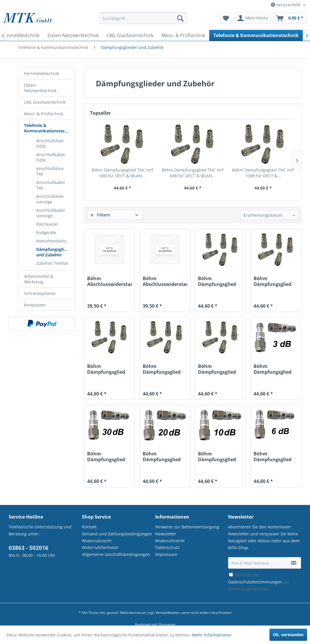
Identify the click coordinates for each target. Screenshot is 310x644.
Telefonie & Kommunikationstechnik (48, 128)
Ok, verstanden (288, 635)
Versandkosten (167, 613)
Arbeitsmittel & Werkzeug (39, 279)
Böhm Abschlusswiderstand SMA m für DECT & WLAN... (109, 281)
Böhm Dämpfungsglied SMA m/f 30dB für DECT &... (107, 457)
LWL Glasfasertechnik (45, 102)
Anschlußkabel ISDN (51, 157)
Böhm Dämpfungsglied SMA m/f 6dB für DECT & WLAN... (273, 457)
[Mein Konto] (253, 18)
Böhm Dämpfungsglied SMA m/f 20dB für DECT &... (163, 457)
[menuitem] (143, 21)
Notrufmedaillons (53, 241)
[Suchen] (180, 18)
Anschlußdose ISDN (50, 143)
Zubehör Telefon (52, 263)
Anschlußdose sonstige (50, 199)
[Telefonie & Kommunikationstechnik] (256, 35)
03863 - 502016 (29, 548)
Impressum (166, 554)
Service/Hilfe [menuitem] (286, 5)
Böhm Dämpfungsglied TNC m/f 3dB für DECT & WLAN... (122, 173)
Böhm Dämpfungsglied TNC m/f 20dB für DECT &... (273, 281)
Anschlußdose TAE (50, 171)
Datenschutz (167, 547)
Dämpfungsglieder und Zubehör (54, 252)
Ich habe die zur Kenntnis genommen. (259, 582)
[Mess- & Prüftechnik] (183, 35)
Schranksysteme (40, 293)
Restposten (35, 305)
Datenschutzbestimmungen (255, 582)
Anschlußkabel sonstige (51, 213)
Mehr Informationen (212, 635)
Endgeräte (46, 232)
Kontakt (89, 527)
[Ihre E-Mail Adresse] (257, 563)
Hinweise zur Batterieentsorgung (187, 527)
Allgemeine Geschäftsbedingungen (116, 554)
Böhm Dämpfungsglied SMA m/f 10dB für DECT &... (218, 457)
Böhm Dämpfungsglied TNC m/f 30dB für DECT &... (218, 281)
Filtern (100, 215)
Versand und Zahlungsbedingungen (117, 534)
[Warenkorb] (290, 18)
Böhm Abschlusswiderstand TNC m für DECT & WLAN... (165, 281)
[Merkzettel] (226, 18)
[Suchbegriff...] (143, 18)
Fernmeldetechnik (42, 73)
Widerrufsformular (100, 547)
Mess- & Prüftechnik (44, 114)
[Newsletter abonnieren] (294, 563)
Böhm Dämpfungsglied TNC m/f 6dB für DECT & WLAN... (193, 173)
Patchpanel (47, 224)
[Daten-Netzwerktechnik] (73, 35)
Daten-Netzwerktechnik (40, 88)
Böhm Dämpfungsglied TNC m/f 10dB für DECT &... (263, 173)
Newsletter (166, 534)
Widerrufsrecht (97, 541)
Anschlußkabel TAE (51, 185)
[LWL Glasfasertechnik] (130, 35)
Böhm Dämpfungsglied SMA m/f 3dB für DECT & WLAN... (273, 369)
